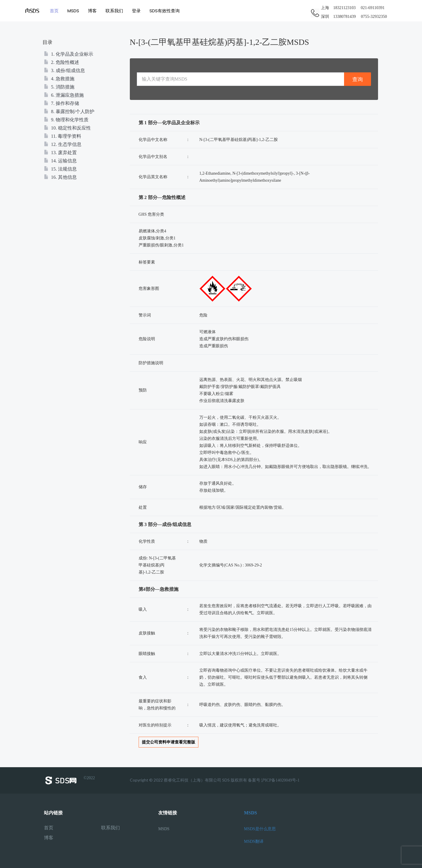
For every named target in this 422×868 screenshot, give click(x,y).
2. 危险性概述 (62, 62)
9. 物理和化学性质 (66, 120)
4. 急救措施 (59, 79)
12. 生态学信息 (63, 144)
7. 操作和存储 (62, 103)
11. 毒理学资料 (63, 136)
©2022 (69, 780)
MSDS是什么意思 (260, 829)
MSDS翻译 (254, 841)
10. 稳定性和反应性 (67, 128)
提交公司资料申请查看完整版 (169, 742)
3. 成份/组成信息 (64, 70)
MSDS (73, 11)
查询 (358, 79)
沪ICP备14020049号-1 (280, 780)
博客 (92, 11)
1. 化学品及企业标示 (69, 54)
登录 (136, 11)
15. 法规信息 (60, 169)
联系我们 (114, 11)
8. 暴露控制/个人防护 (69, 112)
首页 (54, 11)
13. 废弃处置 (60, 153)
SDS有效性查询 (165, 11)
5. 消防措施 (59, 87)
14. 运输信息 (60, 161)
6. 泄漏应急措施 (64, 95)
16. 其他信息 (60, 177)
